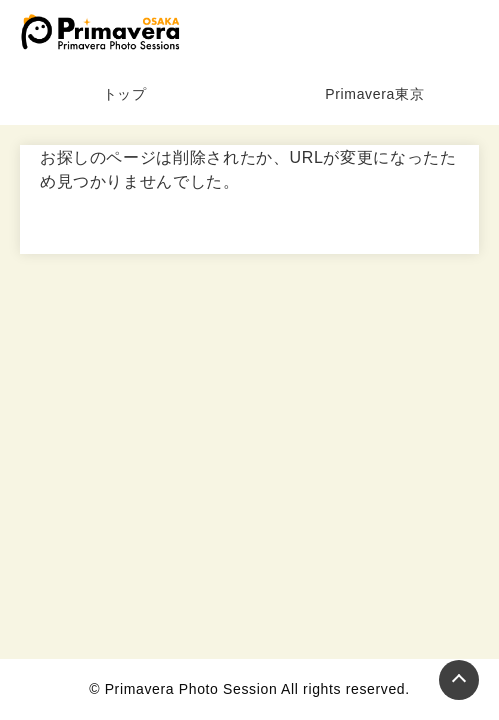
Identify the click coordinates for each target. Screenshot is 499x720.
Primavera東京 (374, 94)
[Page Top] (459, 680)
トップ (125, 94)
